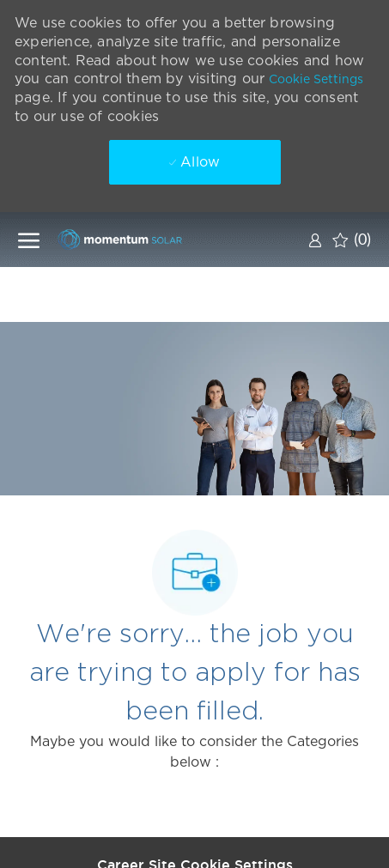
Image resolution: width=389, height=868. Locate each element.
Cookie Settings (316, 79)
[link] (315, 240)
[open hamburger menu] (29, 240)
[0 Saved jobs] (352, 240)
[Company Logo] (143, 239)
